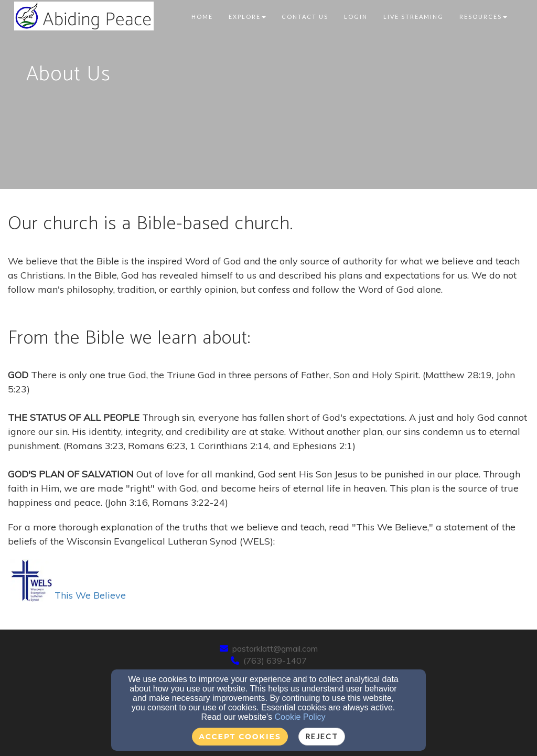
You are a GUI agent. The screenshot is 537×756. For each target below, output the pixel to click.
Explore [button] (247, 17)
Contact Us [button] (305, 17)
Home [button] (202, 17)
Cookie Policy (300, 717)
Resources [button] (483, 17)
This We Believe (68, 595)
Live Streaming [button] (414, 17)
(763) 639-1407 (275, 661)
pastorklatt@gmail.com (275, 648)
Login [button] (356, 17)
